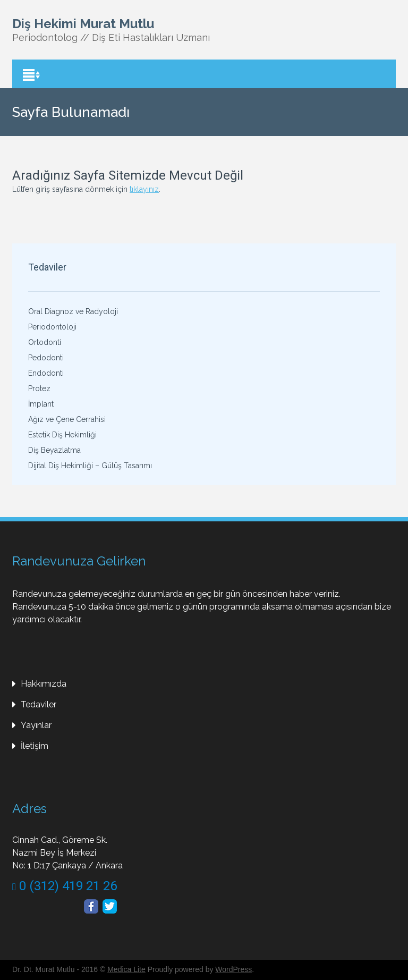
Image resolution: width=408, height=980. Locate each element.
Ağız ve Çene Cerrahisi (67, 419)
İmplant (41, 404)
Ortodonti (45, 342)
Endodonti (46, 373)
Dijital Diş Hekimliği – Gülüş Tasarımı (90, 466)
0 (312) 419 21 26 (65, 886)
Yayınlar (36, 725)
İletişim (35, 746)
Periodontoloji (52, 327)
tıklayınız (144, 189)
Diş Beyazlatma (54, 450)
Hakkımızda (44, 684)
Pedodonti (46, 358)
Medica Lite (126, 969)
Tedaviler (39, 704)
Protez (39, 388)
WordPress (233, 969)
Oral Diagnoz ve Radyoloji (73, 311)
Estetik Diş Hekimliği (62, 435)
